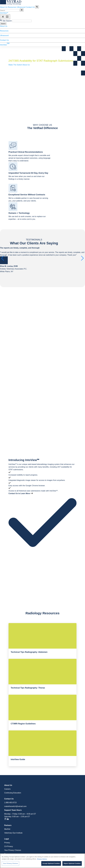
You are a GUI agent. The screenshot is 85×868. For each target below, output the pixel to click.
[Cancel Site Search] (22, 10)
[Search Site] (37, 7)
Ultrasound (21, 7)
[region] (42, 861)
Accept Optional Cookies (51, 863)
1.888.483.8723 (10, 803)
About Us (4, 7)
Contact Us (30, 7)
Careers (7, 789)
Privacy (7, 843)
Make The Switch (15, 65)
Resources (12, 7)
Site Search (7, 21)
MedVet (7, 829)
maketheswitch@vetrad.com (15, 806)
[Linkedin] (8, 819)
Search (3, 24)
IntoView (5, 44)
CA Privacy (9, 846)
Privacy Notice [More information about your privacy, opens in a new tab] (42, 859)
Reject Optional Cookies (72, 863)
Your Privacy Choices (13, 850)
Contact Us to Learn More (21, 493)
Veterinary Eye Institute (13, 833)
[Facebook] (5, 819)
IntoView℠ (4, 13)
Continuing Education (13, 793)
